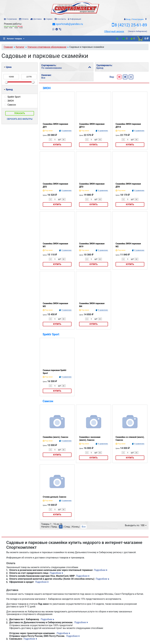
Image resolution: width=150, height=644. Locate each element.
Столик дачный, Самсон (54, 497)
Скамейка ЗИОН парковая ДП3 (92, 185)
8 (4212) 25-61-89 (131, 25)
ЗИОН (47, 88)
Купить (57, 145)
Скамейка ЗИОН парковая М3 (55, 305)
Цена (8, 67)
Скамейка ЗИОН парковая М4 (92, 305)
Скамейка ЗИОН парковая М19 (92, 245)
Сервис (49, 19)
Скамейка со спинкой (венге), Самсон (130, 439)
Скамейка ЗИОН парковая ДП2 (55, 185)
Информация (75, 19)
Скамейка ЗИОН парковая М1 (55, 245)
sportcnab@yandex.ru (69, 24)
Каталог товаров (13, 39)
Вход (128, 19)
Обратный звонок (114, 31)
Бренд (8, 89)
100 (143, 525)
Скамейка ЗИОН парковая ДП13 (92, 125)
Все (84, 527)
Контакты (62, 19)
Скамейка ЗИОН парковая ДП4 (128, 185)
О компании (12, 19)
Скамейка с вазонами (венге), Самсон (90, 439)
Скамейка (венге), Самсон (55, 437)
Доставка (37, 19)
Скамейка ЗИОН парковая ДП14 (128, 125)
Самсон (48, 401)
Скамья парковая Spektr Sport (55, 372)
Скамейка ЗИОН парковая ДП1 (55, 125)
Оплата (25, 19)
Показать (20, 113)
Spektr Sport (51, 334)
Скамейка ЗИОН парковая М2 (128, 245)
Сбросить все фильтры (20, 119)
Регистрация (138, 19)
